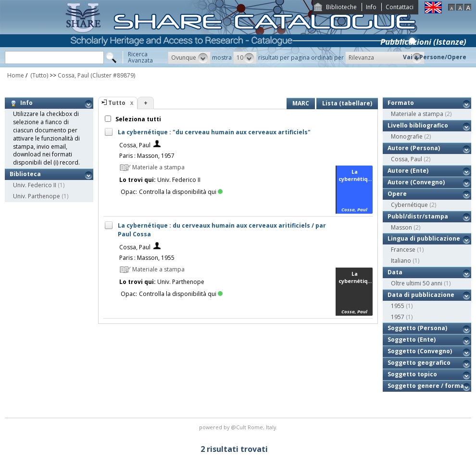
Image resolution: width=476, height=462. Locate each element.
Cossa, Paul (73, 75)
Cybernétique (409, 205)
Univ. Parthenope (37, 196)
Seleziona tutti (138, 119)
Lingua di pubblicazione (424, 238)
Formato (401, 103)
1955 (398, 306)
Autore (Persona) (414, 148)
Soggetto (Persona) (417, 328)
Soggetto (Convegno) (420, 351)
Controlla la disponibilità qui (181, 192)
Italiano (401, 261)
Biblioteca (25, 174)
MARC (301, 103)
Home (16, 75)
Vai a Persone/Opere (435, 57)
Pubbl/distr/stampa (418, 216)
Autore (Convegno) (416, 182)
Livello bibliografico (418, 125)
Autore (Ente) (408, 171)
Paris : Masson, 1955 (147, 258)
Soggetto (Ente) (412, 340)
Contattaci (400, 7)
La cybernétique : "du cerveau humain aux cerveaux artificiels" (214, 132)
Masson (401, 227)
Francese (403, 250)
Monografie (407, 136)
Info (371, 7)
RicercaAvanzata (140, 57)
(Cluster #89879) (113, 75)
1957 (398, 317)
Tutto (117, 103)
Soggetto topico (412, 374)
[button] (189, 58)
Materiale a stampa (417, 114)
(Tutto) (38, 75)
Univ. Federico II (35, 185)
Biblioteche (341, 7)
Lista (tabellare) (347, 103)
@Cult (239, 427)
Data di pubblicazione (421, 295)
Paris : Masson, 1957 (147, 156)
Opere (397, 194)
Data (395, 272)
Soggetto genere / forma (426, 386)
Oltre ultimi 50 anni (417, 283)
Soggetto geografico (419, 363)
